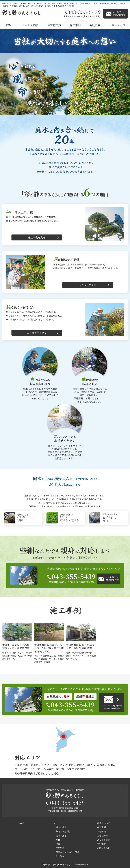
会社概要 (95, 25)
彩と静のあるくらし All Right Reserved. (71, 865)
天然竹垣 (60, 848)
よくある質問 (104, 840)
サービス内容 (30, 25)
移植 (58, 840)
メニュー (58, 823)
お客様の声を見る (37, 333)
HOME (9, 25)
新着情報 (101, 832)
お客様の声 (54, 25)
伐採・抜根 (61, 836)
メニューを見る (88, 285)
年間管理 (60, 857)
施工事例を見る (37, 238)
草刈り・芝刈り (63, 832)
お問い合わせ (117, 25)
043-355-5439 (71, 576)
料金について (104, 823)
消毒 (58, 844)
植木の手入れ (62, 827)
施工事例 (75, 25)
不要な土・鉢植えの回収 (68, 852)
